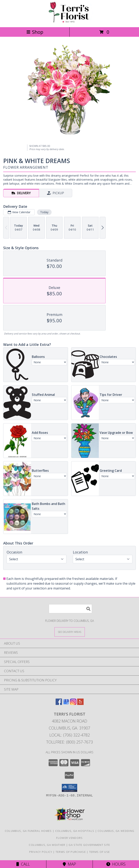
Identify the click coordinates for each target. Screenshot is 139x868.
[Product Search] (70, 609)
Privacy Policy (41, 852)
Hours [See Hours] (116, 864)
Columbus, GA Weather (47, 845)
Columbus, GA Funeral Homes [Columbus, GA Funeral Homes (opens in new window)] (28, 831)
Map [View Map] (69, 864)
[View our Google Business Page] (66, 704)
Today (44, 212)
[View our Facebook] (59, 704)
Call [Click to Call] (23, 864)
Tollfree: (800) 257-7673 (69, 742)
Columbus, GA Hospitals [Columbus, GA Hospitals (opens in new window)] (75, 831)
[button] (69, 788)
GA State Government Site (89, 845)
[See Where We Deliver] (70, 632)
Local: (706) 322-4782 (70, 735)
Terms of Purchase (71, 852)
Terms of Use (100, 852)
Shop (35, 32)
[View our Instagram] (73, 704)
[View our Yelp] (80, 704)
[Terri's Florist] (70, 21)
